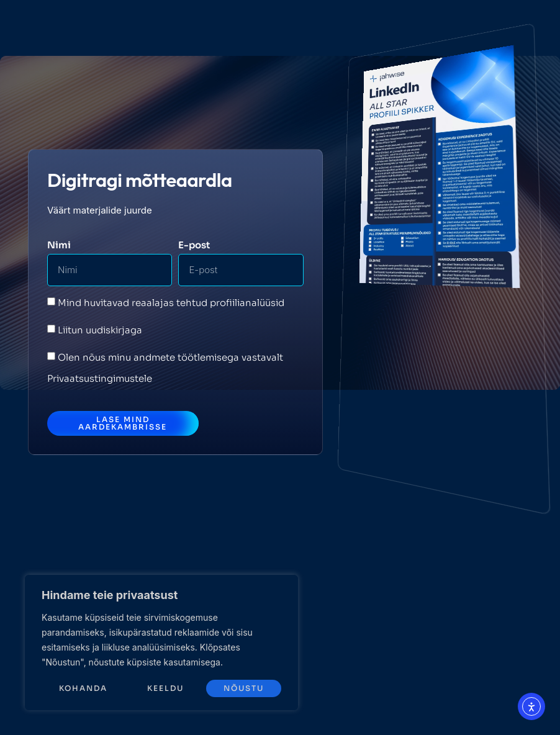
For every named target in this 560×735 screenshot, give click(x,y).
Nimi (59, 245)
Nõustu (244, 688)
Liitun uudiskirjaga (100, 330)
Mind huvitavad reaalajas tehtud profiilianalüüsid (171, 303)
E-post (194, 245)
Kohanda (83, 688)
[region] (161, 643)
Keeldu (165, 688)
